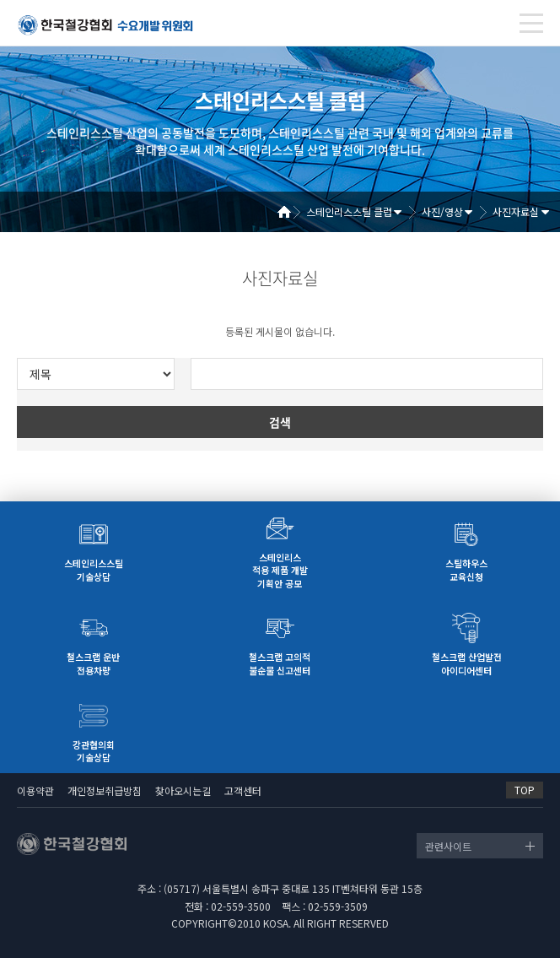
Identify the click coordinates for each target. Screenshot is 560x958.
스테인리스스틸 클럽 (349, 211)
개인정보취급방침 (105, 790)
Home (290, 212)
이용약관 (35, 790)
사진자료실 (516, 211)
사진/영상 (442, 211)
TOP (525, 790)
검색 (280, 422)
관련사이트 (448, 846)
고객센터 (243, 790)
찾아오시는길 (183, 790)
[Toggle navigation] (531, 23)
